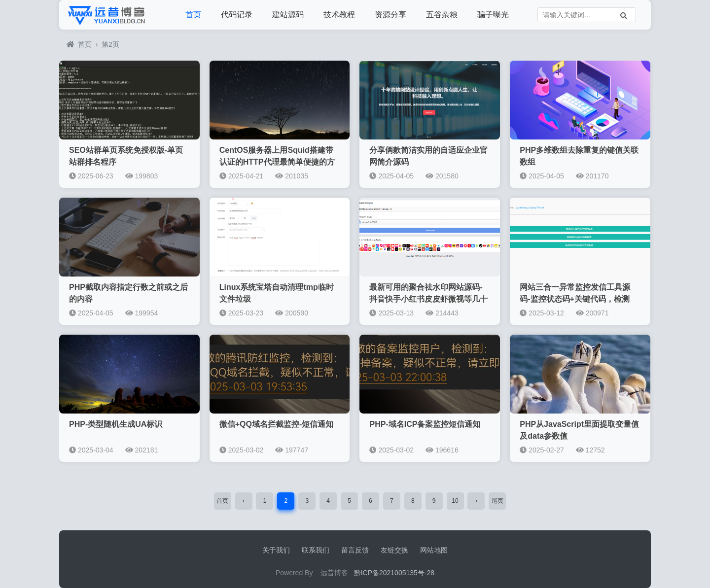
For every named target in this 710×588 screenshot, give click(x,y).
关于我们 (276, 550)
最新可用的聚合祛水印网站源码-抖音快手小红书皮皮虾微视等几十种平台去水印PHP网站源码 (428, 299)
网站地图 (434, 550)
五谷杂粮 (442, 15)
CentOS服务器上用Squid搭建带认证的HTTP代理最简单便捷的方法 (277, 162)
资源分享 (390, 15)
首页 (193, 15)
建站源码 (288, 15)
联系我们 (316, 550)
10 (455, 501)
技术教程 (339, 15)
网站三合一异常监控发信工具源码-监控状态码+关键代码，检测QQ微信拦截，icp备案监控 (575, 299)
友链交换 (394, 550)
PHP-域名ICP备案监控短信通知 (425, 424)
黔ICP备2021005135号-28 (394, 573)
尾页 (497, 501)
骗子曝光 (493, 15)
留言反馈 (355, 550)
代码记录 (237, 15)
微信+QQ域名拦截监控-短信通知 (277, 424)
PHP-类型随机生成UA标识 (116, 424)
